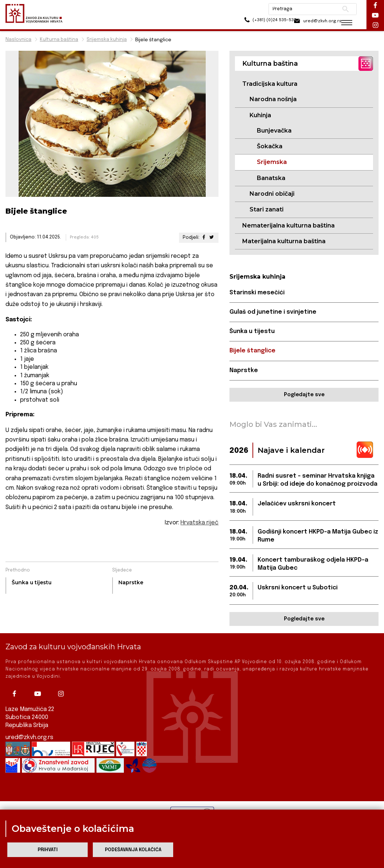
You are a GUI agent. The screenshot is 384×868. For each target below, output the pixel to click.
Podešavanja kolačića (133, 850)
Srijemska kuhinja (107, 40)
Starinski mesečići (257, 293)
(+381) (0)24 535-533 (256, 22)
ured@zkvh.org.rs (30, 738)
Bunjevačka (274, 131)
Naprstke (244, 371)
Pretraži (340, 9)
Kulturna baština (59, 40)
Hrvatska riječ (199, 523)
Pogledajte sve (304, 395)
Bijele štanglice (252, 351)
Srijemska (272, 162)
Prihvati (48, 850)
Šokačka (270, 146)
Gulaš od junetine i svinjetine (273, 312)
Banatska (271, 178)
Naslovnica (18, 40)
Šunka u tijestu (252, 332)
